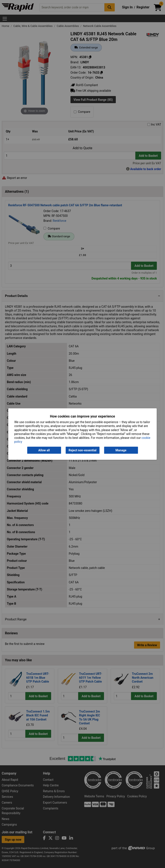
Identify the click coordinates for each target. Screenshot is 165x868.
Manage (121, 450)
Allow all (44, 450)
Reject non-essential (82, 450)
